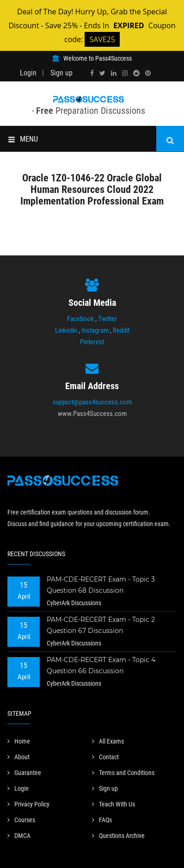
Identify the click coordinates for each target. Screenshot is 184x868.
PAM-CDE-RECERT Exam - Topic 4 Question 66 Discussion (101, 665)
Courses (21, 820)
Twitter (107, 319)
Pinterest (92, 342)
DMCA (19, 836)
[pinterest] (148, 73)
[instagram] (125, 73)
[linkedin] (114, 73)
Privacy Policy (28, 804)
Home (19, 741)
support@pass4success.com (92, 402)
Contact (105, 757)
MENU (23, 139)
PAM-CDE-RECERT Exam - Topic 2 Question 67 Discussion (101, 625)
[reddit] (136, 73)
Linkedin (66, 330)
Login (28, 73)
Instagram (95, 330)
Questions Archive (118, 836)
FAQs (102, 820)
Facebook (80, 319)
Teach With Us (113, 804)
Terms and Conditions (123, 773)
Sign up (61, 73)
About (18, 757)
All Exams (108, 741)
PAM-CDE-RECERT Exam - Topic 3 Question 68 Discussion (101, 585)
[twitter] (102, 73)
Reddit (121, 330)
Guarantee (24, 773)
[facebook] (92, 73)
